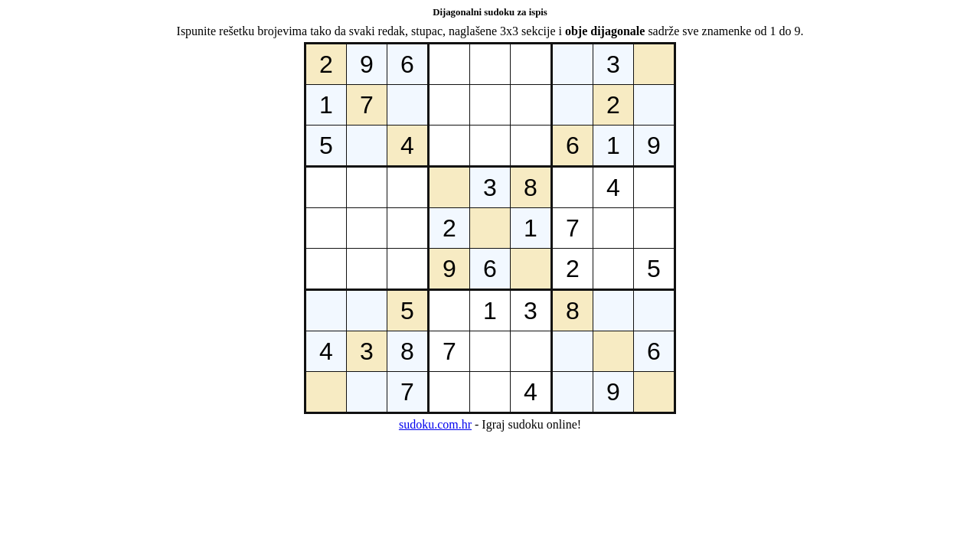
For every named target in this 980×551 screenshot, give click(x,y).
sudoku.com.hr (435, 424)
